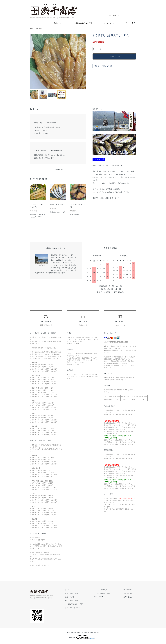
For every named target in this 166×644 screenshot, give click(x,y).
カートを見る (130, 595)
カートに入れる (114, 56)
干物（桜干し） (41, 29)
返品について (80, 599)
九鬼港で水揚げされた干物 (83, 23)
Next (83, 61)
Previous (33, 61)
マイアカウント (114, 15)
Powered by (83, 639)
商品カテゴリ (58, 23)
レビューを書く (58, 172)
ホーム (32, 29)
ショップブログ (108, 592)
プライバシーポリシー (83, 610)
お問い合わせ (130, 599)
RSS (104, 599)
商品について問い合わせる (103, 66)
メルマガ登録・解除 (109, 595)
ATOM (109, 599)
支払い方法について (82, 603)
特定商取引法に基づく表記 (84, 606)
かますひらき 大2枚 (57, 206)
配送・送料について (82, 595)
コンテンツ (107, 23)
